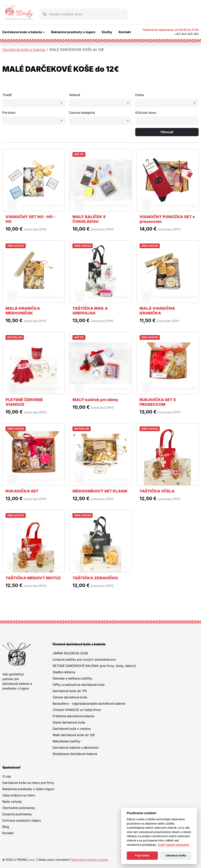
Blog (6, 827)
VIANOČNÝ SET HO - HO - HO (30, 219)
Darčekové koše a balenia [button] (22, 32)
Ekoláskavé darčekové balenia (75, 754)
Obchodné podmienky (19, 808)
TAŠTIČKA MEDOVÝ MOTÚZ (33, 578)
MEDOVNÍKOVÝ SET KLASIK (100, 491)
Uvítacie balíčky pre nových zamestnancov (84, 659)
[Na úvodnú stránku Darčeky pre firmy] (18, 12)
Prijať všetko (142, 856)
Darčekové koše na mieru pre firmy (28, 783)
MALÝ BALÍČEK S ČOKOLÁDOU (89, 219)
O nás (7, 776)
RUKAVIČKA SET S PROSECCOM (158, 402)
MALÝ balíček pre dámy (95, 400)
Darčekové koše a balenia (24, 50)
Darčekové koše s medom (72, 729)
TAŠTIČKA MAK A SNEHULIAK (90, 311)
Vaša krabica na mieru (19, 795)
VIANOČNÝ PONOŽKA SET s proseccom (167, 219)
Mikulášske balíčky (67, 741)
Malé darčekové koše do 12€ (74, 735)
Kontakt (125, 32)
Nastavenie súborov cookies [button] (90, 860)
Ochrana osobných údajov (22, 820)
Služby (107, 32)
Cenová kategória (82, 113)
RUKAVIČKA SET (22, 491)
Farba (139, 95)
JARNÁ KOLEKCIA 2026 (70, 653)
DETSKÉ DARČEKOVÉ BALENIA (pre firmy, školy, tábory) (94, 666)
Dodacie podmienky (17, 814)
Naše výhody (12, 802)
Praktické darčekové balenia (73, 716)
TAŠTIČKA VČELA (157, 491)
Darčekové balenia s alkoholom (76, 748)
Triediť (7, 95)
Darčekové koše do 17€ (70, 691)
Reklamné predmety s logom (73, 32)
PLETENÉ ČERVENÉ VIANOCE (24, 402)
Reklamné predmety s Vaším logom (28, 789)
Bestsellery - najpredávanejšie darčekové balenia (89, 704)
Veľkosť (74, 95)
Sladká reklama (64, 672)
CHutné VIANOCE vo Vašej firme (77, 710)
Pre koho (9, 113)
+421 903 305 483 (186, 34)
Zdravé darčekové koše (70, 697)
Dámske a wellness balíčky (72, 678)
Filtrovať (167, 132)
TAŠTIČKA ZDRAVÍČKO (95, 578)
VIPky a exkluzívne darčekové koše (79, 685)
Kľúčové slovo (146, 113)
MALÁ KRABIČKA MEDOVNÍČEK (23, 311)
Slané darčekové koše (69, 722)
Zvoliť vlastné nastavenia (173, 845)
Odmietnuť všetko (176, 856)
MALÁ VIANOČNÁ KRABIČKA (157, 311)
